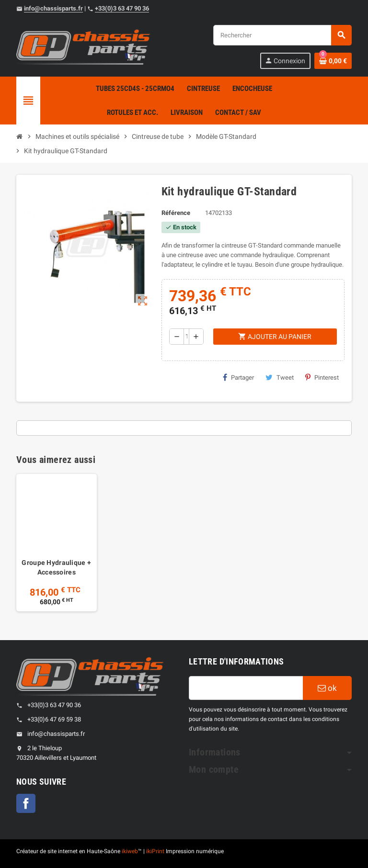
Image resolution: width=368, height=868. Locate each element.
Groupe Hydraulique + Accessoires (56, 567)
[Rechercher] (282, 35)
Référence (176, 213)
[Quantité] (186, 337)
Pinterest (322, 377)
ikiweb (130, 851)
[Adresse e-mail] (246, 688)
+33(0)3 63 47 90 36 (122, 8)
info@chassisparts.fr (53, 8)
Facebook (26, 803)
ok (327, 688)
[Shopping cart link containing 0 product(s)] (333, 61)
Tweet (280, 377)
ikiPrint (155, 851)
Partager (238, 377)
